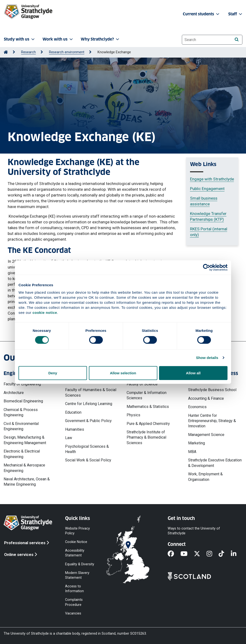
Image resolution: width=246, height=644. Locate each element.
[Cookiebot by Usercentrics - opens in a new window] (206, 268)
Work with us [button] (58, 39)
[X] (200, 554)
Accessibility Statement (75, 553)
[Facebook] (174, 554)
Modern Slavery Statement (77, 575)
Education (73, 412)
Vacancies (73, 613)
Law (69, 438)
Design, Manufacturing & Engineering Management (25, 440)
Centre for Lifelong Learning (89, 404)
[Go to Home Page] (6, 52)
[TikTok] (225, 554)
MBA (192, 452)
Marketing (197, 443)
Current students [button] (202, 14)
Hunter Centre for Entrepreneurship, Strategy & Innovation (212, 421)
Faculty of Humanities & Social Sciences (91, 392)
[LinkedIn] (237, 554)
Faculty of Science (142, 384)
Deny (53, 373)
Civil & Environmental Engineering (21, 426)
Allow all (193, 373)
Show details (207, 358)
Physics (133, 415)
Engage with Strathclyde (212, 179)
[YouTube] (187, 554)
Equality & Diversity (80, 564)
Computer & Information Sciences (147, 395)
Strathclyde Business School (212, 390)
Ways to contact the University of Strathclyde (194, 531)
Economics (197, 407)
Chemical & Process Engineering (21, 412)
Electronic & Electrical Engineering (22, 454)
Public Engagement (207, 189)
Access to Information (74, 589)
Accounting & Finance (206, 398)
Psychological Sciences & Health (87, 449)
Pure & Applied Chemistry (148, 424)
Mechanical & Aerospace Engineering (24, 468)
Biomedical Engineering (23, 401)
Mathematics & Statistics (148, 407)
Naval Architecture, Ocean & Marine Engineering (27, 482)
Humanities (75, 429)
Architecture (14, 393)
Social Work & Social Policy (88, 460)
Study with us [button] (20, 39)
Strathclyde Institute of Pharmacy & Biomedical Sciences (146, 437)
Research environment (67, 52)
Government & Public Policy (88, 421)
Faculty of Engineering (22, 384)
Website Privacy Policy (77, 531)
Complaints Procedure (74, 602)
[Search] (237, 39)
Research (28, 52)
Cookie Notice (76, 542)
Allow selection (123, 373)
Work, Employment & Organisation (205, 477)
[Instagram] (213, 554)
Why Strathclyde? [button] (100, 39)
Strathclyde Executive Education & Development (215, 463)
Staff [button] (236, 14)
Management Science (206, 435)
